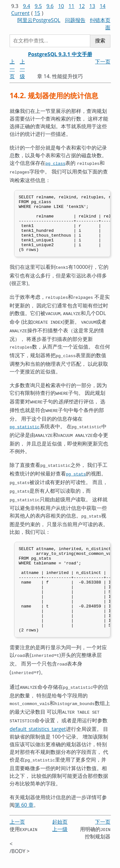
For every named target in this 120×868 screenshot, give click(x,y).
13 (92, 6)
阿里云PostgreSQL (39, 20)
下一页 (103, 62)
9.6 (50, 6)
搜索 (100, 41)
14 (102, 6)
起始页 (60, 833)
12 (82, 6)
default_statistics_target (38, 741)
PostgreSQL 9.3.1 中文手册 (60, 54)
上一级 (22, 69)
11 (71, 6)
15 (37, 13)
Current (20, 13)
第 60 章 (24, 816)
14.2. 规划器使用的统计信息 (54, 96)
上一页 (12, 69)
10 (61, 6)
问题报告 (75, 20)
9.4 (27, 6)
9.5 (38, 6)
